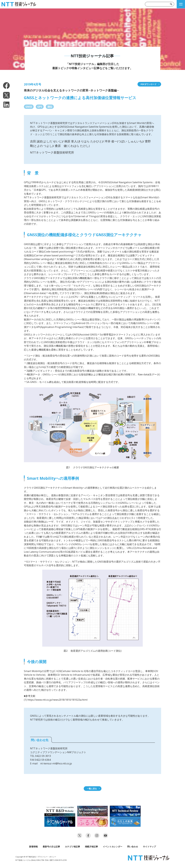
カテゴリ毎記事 (72, 847)
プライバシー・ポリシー (47, 857)
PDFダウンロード (149, 84)
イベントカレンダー (113, 847)
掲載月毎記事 (91, 847)
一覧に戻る (92, 789)
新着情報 (33, 847)
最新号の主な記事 (51, 847)
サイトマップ (149, 847)
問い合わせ (133, 847)
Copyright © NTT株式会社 (26, 857)
